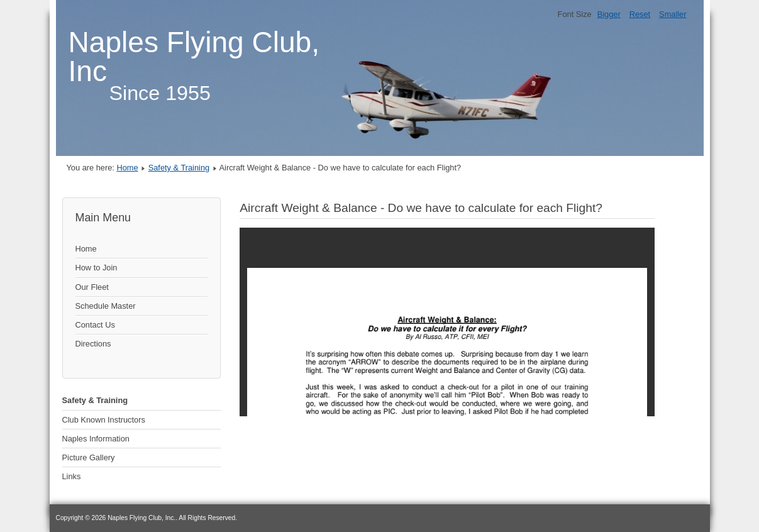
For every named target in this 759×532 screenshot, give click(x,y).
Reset (640, 14)
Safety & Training (179, 168)
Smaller (673, 14)
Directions (93, 344)
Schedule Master (106, 306)
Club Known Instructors (104, 420)
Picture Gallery (89, 457)
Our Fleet (92, 287)
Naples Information (96, 439)
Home (127, 168)
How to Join (97, 268)
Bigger (609, 14)
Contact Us (95, 325)
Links (72, 476)
